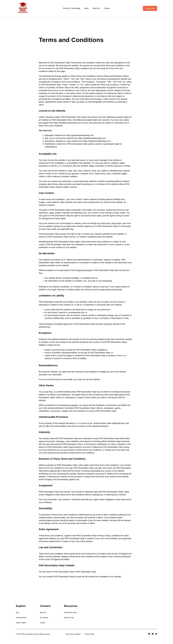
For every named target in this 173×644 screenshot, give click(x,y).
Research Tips (69, 618)
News (86, 8)
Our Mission (44, 618)
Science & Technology (72, 8)
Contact (107, 8)
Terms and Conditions (73, 634)
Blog (17, 612)
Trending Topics (21, 618)
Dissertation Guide (70, 612)
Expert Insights (21, 623)
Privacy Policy (89, 634)
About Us (96, 8)
